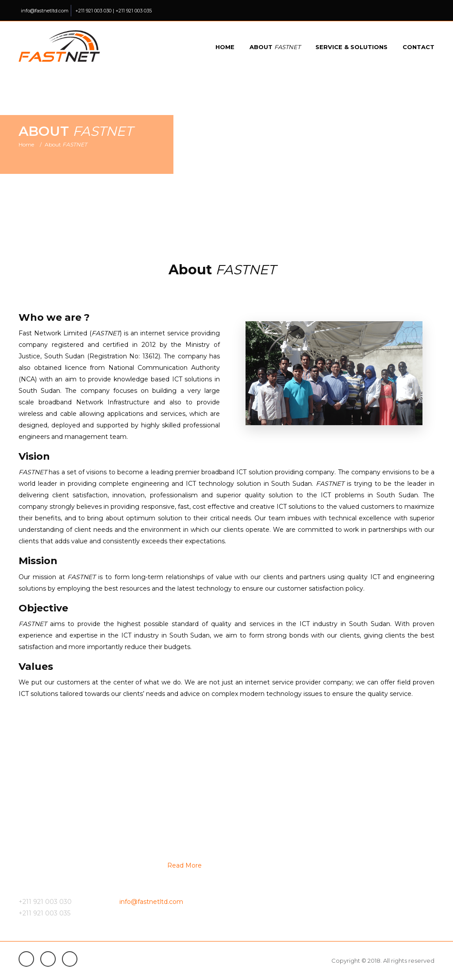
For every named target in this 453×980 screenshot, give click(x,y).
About (275, 47)
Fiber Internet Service (265, 842)
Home (225, 47)
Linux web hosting (366, 874)
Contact (418, 47)
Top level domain (365, 858)
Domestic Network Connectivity (279, 874)
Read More (184, 865)
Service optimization (263, 906)
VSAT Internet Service (265, 858)
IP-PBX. (244, 890)
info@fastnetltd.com (45, 11)
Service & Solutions (351, 47)
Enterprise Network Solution (381, 842)
